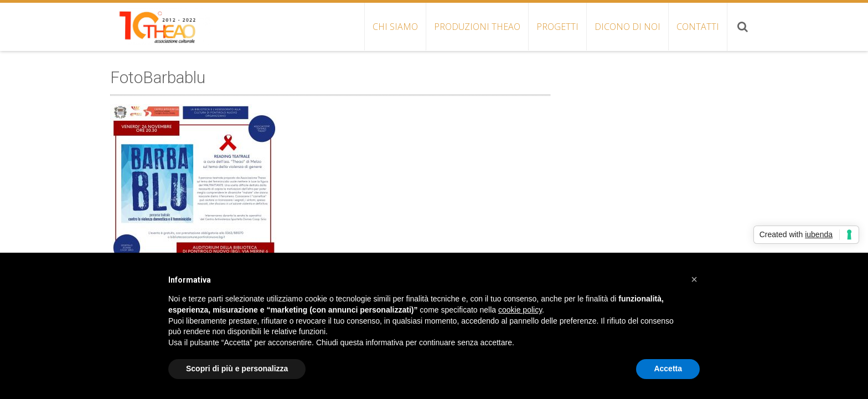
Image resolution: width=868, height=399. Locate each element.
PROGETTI (557, 27)
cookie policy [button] (520, 310)
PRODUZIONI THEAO (477, 27)
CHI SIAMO (395, 27)
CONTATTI (698, 27)
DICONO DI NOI (627, 27)
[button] (694, 279)
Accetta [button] (668, 369)
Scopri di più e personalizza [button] (237, 369)
